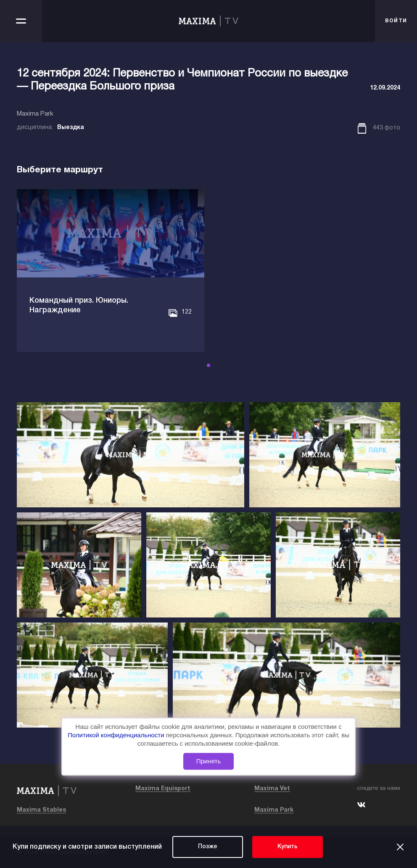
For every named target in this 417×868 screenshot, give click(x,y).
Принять (209, 761)
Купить (288, 847)
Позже (208, 847)
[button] (208, 365)
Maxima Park (274, 810)
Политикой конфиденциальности (117, 735)
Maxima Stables (41, 810)
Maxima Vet (272, 789)
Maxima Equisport (163, 789)
